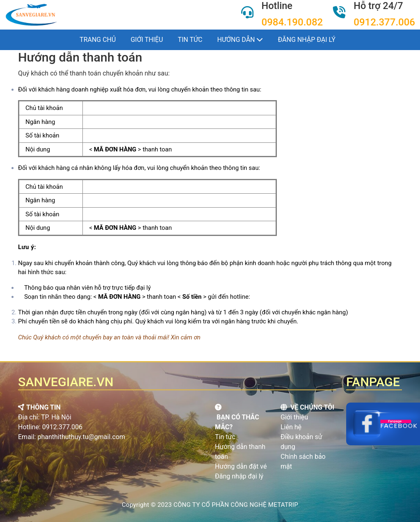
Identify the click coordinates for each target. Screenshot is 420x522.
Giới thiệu (147, 40)
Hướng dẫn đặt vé (241, 466)
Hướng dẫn (240, 40)
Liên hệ (291, 427)
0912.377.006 (384, 22)
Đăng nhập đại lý (306, 40)
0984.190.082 (292, 22)
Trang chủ (98, 40)
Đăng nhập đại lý (239, 476)
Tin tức (190, 40)
